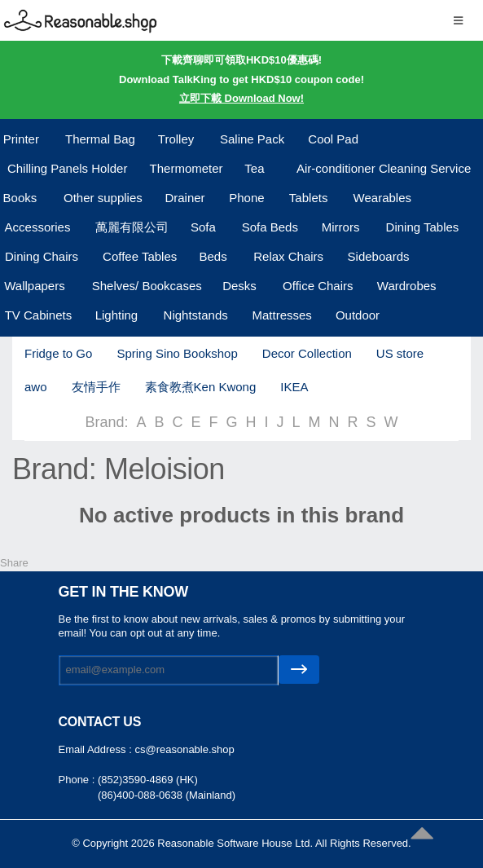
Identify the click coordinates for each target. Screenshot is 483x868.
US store (400, 353)
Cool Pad (333, 139)
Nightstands (196, 315)
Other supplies (103, 198)
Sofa (203, 227)
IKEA (294, 387)
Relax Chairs (288, 256)
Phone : (78, 780)
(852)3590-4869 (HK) (148, 780)
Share (14, 563)
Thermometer (187, 168)
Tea (254, 168)
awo (36, 387)
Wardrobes (407, 286)
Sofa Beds (270, 227)
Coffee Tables (140, 256)
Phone (246, 198)
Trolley (176, 139)
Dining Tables (423, 227)
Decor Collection (307, 353)
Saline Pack (252, 139)
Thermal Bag (100, 139)
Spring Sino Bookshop (177, 353)
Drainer (184, 198)
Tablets (309, 198)
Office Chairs (318, 286)
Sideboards (379, 256)
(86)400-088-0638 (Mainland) (167, 795)
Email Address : (97, 749)
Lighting (117, 315)
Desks (239, 286)
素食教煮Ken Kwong (201, 387)
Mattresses (281, 315)
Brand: (106, 422)
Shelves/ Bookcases (147, 286)
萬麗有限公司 (132, 227)
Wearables (382, 198)
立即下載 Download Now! (241, 98)
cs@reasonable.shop (184, 749)
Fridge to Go (58, 353)
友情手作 (96, 387)
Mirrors (341, 227)
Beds (213, 256)
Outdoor (358, 315)
